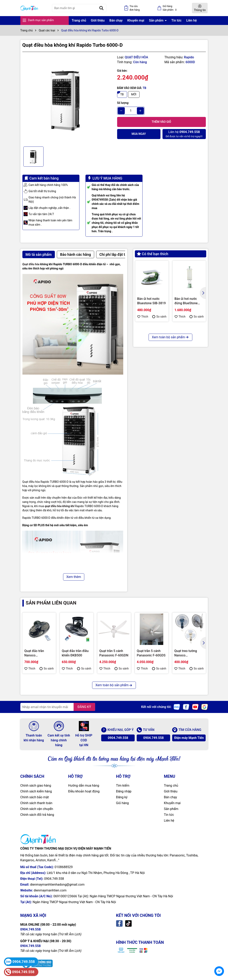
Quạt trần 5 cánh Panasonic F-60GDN (114, 653)
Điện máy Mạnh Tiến (189, 738)
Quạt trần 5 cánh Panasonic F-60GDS (151, 653)
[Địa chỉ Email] (58, 707)
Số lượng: (123, 103)
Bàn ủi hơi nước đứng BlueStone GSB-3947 (186, 301)
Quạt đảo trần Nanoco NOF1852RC (34, 653)
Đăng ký (122, 797)
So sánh (159, 317)
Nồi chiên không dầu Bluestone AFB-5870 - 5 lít (151, 366)
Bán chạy (116, 20)
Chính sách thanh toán (36, 803)
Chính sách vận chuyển (37, 809)
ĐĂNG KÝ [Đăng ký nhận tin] (84, 707)
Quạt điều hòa (31, 264)
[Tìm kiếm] (101, 8)
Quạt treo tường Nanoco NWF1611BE (186, 653)
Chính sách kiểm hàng (36, 791)
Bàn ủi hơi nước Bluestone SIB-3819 (152, 301)
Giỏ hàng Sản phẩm (170, 8)
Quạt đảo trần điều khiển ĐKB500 (75, 653)
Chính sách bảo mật (35, 797)
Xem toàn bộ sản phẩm (170, 398)
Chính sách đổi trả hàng (37, 815)
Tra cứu (135, 8)
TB (122, 94)
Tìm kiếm (123, 786)
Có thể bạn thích (153, 254)
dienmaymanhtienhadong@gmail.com (57, 885)
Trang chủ (79, 20)
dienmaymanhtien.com (50, 890)
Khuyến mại (136, 20)
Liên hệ (192, 20)
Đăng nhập (124, 791)
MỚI (134, 94)
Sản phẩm (157, 20)
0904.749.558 (118, 738)
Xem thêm (74, 577)
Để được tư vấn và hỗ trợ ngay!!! (184, 134)
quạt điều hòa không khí (60, 506)
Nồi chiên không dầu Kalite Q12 (186, 366)
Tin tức (176, 20)
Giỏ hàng (122, 803)
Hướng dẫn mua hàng (84, 786)
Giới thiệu (98, 20)
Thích (143, 317)
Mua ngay (139, 134)
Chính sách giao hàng (36, 786)
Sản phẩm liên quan (51, 603)
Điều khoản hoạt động (84, 791)
